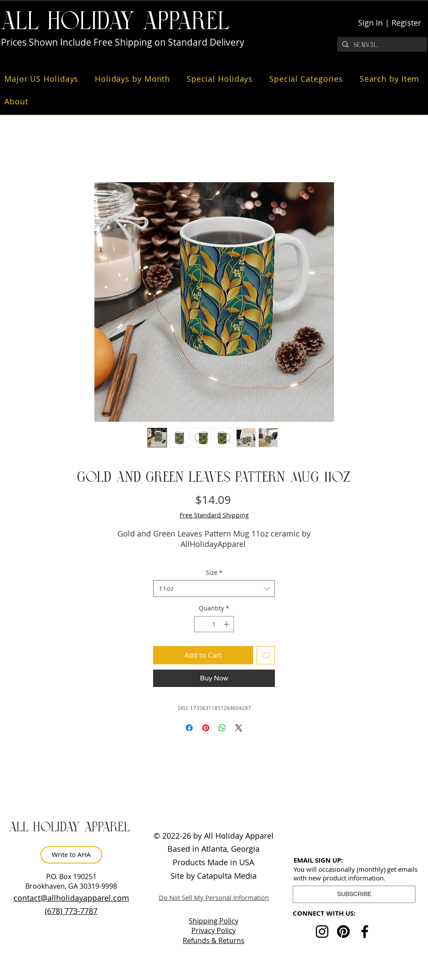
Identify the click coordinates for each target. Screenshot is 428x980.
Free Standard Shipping (214, 515)
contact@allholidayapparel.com (71, 898)
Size (214, 572)
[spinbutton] (214, 624)
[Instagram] (322, 932)
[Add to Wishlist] (266, 655)
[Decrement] (201, 624)
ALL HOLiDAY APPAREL (115, 22)
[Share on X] (239, 728)
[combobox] (214, 588)
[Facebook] (365, 932)
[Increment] (227, 624)
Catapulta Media (227, 876)
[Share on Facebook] (189, 728)
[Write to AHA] (71, 855)
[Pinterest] (343, 932)
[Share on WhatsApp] (222, 728)
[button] (43, 79)
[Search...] (381, 45)
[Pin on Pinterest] (206, 728)
